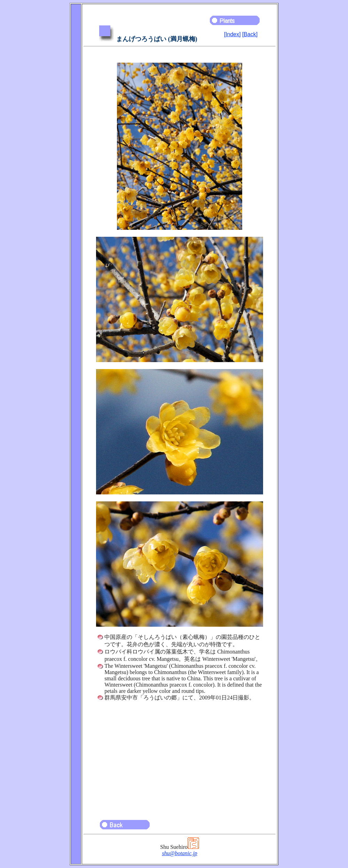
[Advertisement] (180, 757)
